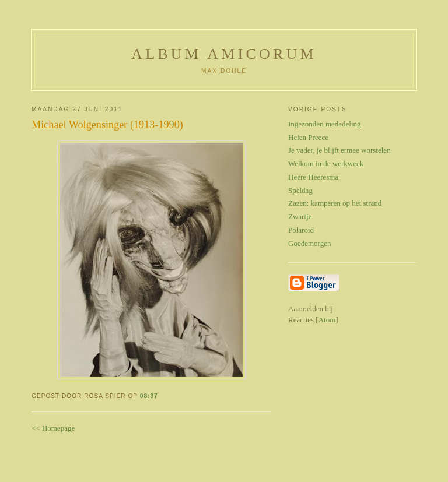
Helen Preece (308, 137)
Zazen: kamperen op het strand (335, 203)
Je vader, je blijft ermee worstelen (339, 150)
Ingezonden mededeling (325, 124)
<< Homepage (53, 428)
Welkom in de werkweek (326, 163)
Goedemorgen (309, 243)
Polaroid (301, 230)
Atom (327, 320)
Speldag (300, 190)
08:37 (149, 396)
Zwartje (300, 217)
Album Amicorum (224, 54)
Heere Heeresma (313, 177)
